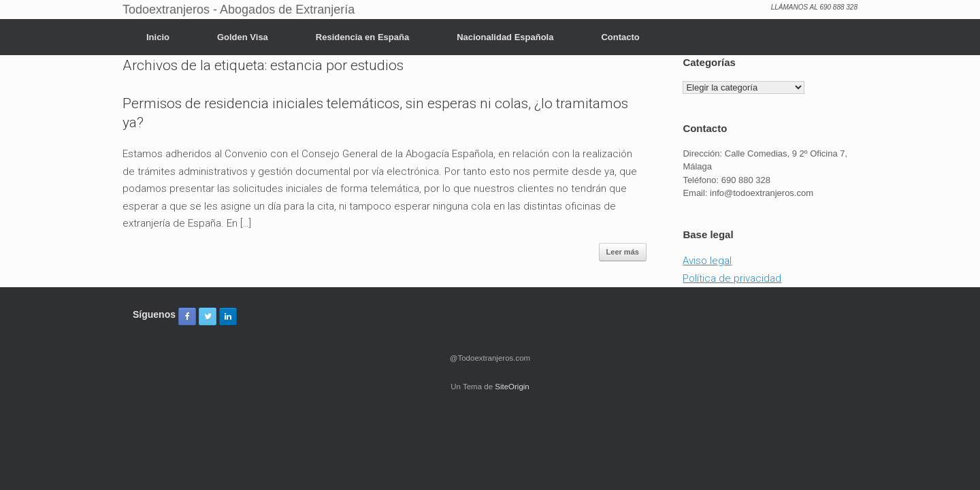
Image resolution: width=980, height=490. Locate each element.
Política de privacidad (732, 278)
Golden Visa (243, 37)
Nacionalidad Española (505, 37)
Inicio (158, 37)
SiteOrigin (512, 387)
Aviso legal (707, 261)
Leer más (623, 252)
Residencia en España (362, 37)
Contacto (620, 37)
